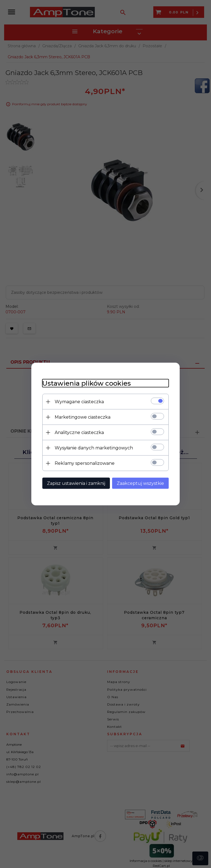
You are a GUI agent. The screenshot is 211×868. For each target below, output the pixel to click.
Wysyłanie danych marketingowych (94, 448)
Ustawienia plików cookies (87, 383)
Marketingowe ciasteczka (83, 417)
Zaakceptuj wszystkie (140, 483)
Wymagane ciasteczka (79, 402)
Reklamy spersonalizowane (85, 463)
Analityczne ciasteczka (79, 432)
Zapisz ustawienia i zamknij (76, 483)
